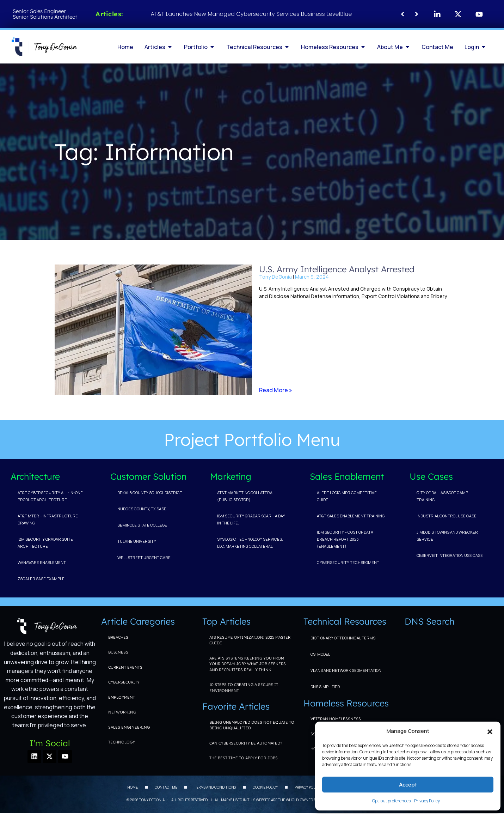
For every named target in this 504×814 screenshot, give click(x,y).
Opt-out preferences (391, 801)
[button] (490, 731)
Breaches (118, 637)
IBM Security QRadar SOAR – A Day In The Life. (251, 519)
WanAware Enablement (42, 562)
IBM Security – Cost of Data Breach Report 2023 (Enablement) (345, 539)
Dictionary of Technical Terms (343, 638)
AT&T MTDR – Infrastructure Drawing (48, 519)
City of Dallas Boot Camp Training (442, 496)
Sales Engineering (129, 727)
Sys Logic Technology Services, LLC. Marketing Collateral (250, 543)
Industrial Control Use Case (447, 516)
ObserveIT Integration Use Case (450, 555)
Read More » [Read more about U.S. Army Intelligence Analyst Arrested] (276, 390)
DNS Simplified (325, 687)
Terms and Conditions (215, 788)
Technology (122, 742)
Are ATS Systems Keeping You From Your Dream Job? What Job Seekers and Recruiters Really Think (248, 664)
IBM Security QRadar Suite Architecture (45, 543)
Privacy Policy (427, 801)
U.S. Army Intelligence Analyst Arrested (337, 269)
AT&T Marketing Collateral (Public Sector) (246, 496)
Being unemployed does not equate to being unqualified (252, 725)
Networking (122, 712)
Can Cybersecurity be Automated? (246, 743)
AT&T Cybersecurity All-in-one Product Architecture (50, 496)
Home (133, 788)
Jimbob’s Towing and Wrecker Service (447, 536)
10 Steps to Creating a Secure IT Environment (244, 688)
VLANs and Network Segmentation (346, 670)
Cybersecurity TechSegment (348, 562)
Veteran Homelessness (336, 719)
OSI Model (320, 654)
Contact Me (166, 788)
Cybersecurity (124, 682)
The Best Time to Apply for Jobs (244, 758)
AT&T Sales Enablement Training (351, 516)
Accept (408, 785)
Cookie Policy (265, 788)
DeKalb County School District (150, 493)
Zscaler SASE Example (41, 579)
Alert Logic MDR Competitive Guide (347, 496)
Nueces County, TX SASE (142, 509)
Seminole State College (142, 525)
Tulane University (137, 541)
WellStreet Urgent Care (144, 557)
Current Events (125, 667)
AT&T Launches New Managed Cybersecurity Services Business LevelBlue (251, 14)
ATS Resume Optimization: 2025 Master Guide (250, 640)
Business (118, 652)
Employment (122, 697)
